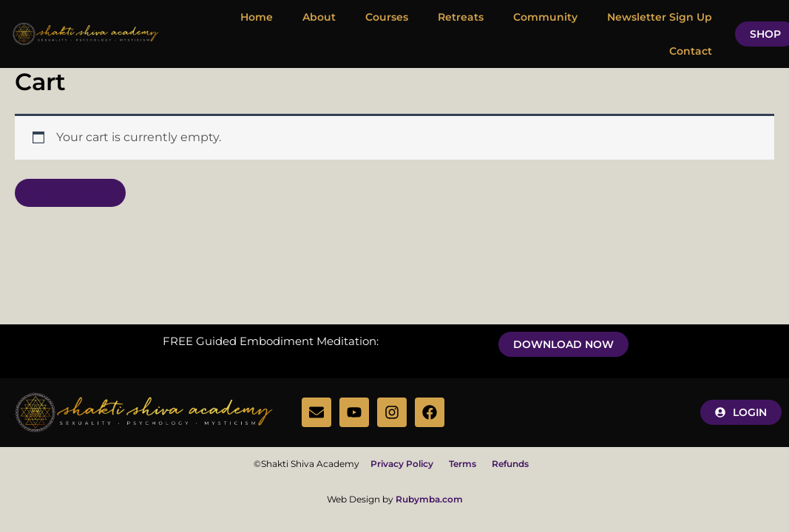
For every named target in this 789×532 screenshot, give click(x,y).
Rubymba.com (429, 499)
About (319, 17)
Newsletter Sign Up (660, 17)
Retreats (461, 17)
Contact (691, 51)
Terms (463, 464)
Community (545, 17)
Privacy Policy (409, 464)
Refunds (510, 464)
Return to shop (70, 193)
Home (257, 17)
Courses (387, 17)
